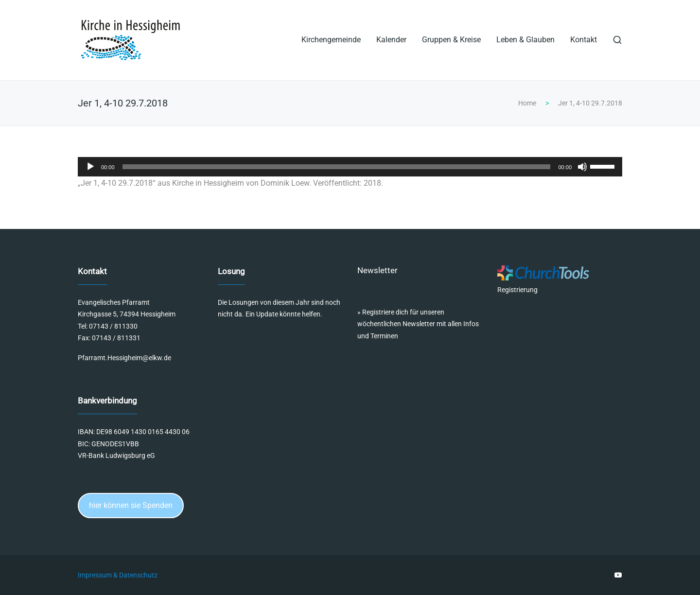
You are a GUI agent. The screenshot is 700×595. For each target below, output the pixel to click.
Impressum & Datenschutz (118, 575)
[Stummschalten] (582, 167)
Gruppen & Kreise (451, 40)
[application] (350, 167)
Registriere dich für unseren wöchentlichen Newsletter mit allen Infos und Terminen (418, 324)
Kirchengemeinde (331, 40)
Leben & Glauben (525, 40)
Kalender (391, 40)
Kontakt (584, 40)
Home (527, 103)
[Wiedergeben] (90, 167)
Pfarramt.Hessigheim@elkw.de (124, 358)
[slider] (337, 167)
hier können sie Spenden (131, 505)
